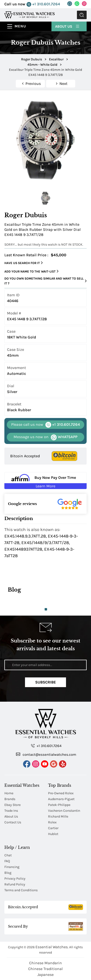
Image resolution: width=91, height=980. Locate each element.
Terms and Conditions (21, 890)
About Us (67, 26)
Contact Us (13, 822)
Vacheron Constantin (64, 811)
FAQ (7, 861)
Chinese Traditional (45, 969)
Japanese (45, 975)
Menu (20, 26)
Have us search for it (24, 263)
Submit (82, 15)
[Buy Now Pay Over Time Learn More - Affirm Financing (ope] (45, 481)
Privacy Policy (15, 879)
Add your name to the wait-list (31, 271)
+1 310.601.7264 (43, 4)
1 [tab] (46, 609)
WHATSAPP (45, 437)
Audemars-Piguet (61, 799)
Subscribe (45, 682)
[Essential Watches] (29, 15)
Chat (8, 855)
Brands (10, 799)
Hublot (53, 834)
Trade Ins (11, 811)
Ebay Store (12, 805)
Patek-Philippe (59, 805)
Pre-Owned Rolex (61, 793)
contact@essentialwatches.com (46, 754)
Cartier (53, 828)
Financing (12, 867)
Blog (8, 873)
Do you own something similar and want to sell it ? (45, 281)
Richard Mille (58, 816)
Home (9, 793)
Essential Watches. (52, 947)
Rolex (52, 822)
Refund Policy (15, 884)
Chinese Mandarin (45, 963)
